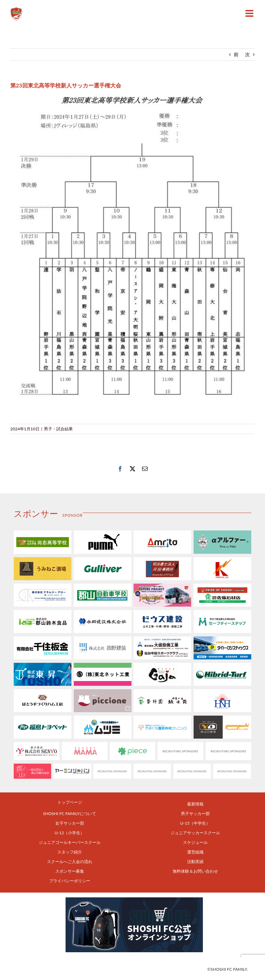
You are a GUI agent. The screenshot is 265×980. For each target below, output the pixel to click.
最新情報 (195, 804)
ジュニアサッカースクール (195, 833)
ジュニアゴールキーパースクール (70, 842)
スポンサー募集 (70, 871)
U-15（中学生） (195, 823)
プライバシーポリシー (70, 881)
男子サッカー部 (195, 814)
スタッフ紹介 (70, 852)
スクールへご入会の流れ (70, 862)
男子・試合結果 (58, 429)
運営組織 (195, 852)
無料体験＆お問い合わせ (195, 871)
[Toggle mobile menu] (250, 13)
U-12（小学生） (70, 833)
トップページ (70, 802)
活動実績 (195, 862)
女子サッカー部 (70, 823)
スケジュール (195, 842)
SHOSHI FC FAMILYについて (69, 814)
